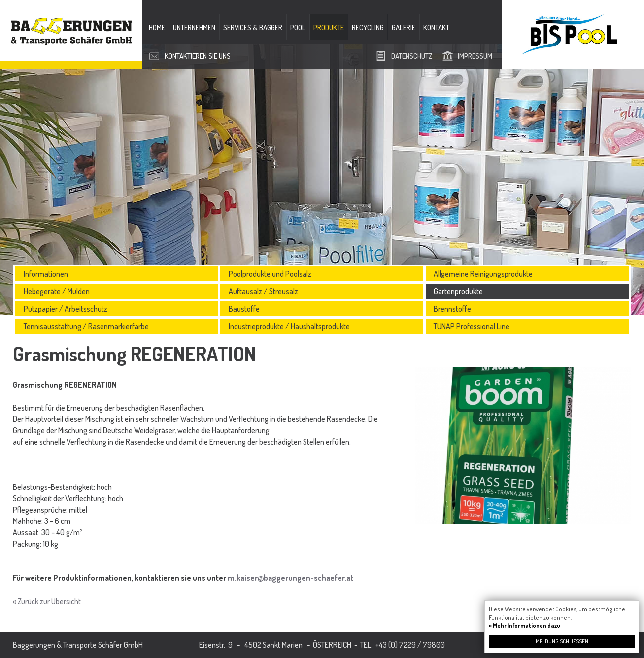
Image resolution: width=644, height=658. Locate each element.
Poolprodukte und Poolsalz (270, 274)
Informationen (46, 274)
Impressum (475, 56)
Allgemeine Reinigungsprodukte (483, 274)
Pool (298, 27)
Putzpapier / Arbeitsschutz (66, 309)
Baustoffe (244, 309)
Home (157, 27)
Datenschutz (412, 56)
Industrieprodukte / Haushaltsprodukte (289, 326)
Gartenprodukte (458, 291)
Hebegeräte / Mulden (57, 291)
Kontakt (436, 27)
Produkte (329, 27)
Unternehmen (194, 27)
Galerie (404, 27)
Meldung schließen (562, 641)
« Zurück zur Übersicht (47, 601)
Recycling (368, 27)
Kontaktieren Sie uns (198, 56)
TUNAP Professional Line (472, 326)
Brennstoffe (452, 309)
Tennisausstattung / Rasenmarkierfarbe (86, 326)
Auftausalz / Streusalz (263, 291)
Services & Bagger (253, 27)
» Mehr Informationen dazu (525, 626)
